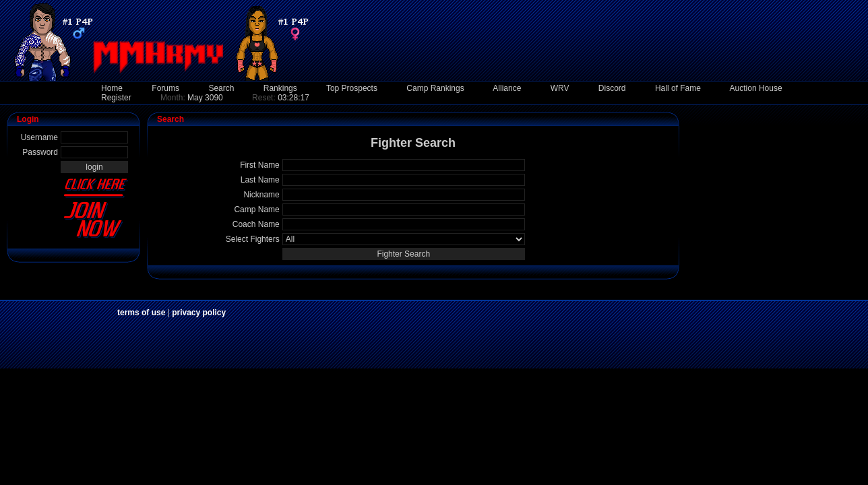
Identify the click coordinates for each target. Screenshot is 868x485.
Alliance (507, 88)
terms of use (141, 313)
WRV (560, 88)
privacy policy (199, 313)
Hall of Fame (678, 88)
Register (116, 98)
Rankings (280, 88)
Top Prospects (352, 88)
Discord (612, 88)
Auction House (756, 88)
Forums (165, 88)
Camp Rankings (435, 88)
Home (112, 88)
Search (221, 88)
